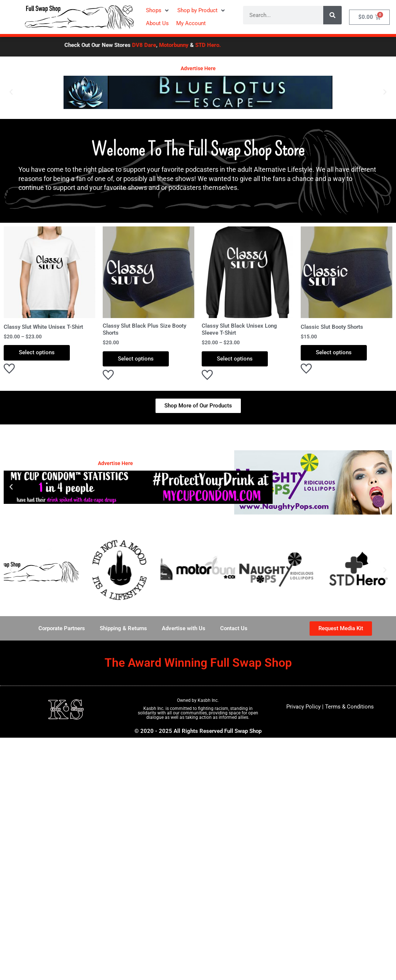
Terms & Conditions (349, 707)
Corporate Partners (62, 628)
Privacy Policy (303, 707)
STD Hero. (219, 45)
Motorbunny (185, 45)
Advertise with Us (184, 628)
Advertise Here (198, 68)
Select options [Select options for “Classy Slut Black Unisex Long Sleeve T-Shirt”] (235, 359)
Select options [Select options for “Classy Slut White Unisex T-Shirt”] (37, 352)
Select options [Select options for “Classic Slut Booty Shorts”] (334, 352)
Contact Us (234, 628)
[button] (158, 11)
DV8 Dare (155, 45)
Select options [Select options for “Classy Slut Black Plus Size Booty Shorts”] (136, 359)
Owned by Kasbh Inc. (198, 700)
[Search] (332, 15)
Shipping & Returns (123, 628)
